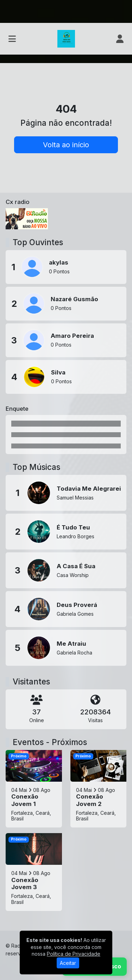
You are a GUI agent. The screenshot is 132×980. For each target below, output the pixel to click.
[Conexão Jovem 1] (34, 789)
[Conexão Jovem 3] (34, 872)
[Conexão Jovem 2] (99, 789)
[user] (120, 39)
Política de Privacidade (74, 954)
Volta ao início (66, 145)
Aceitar (68, 963)
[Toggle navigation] (12, 39)
